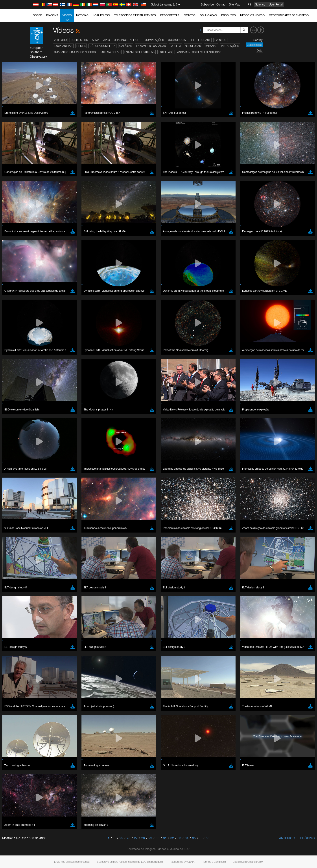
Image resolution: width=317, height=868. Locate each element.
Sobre (37, 15)
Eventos (190, 15)
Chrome (50, 594)
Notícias (82, 15)
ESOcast (204, 40)
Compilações (154, 40)
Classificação (254, 45)
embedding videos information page (71, 522)
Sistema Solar (110, 52)
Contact (221, 4)
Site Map (235, 4)
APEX (107, 40)
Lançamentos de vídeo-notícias (198, 52)
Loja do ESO (101, 15)
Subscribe (207, 4)
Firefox (49, 602)
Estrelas (165, 52)
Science (260, 4)
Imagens (52, 15)
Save (46, 671)
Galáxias (126, 46)
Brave (49, 590)
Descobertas (170, 15)
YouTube (41, 513)
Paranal (211, 46)
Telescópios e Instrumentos (135, 15)
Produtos (229, 15)
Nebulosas (193, 46)
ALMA (96, 40)
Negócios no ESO (252, 15)
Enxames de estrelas (139, 52)
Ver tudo (60, 40)
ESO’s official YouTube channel (135, 513)
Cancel (67, 671)
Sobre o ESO (79, 40)
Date (260, 50)
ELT (192, 40)
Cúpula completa (102, 46)
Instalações (230, 46)
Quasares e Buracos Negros (75, 52)
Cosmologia (177, 40)
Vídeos (67, 18)
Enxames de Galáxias (151, 46)
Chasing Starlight (127, 40)
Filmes (81, 46)
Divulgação (208, 15)
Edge (48, 598)
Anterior (287, 838)
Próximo (308, 838)
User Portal (276, 4)
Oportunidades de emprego (289, 15)
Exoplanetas (63, 46)
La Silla (175, 46)
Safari (48, 606)
